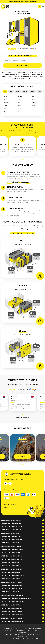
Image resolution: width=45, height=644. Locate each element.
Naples (6, 112)
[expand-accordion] (42, 520)
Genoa (20, 109)
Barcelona (20, 576)
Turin (19, 103)
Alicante (20, 595)
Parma (33, 103)
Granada (20, 589)
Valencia (20, 582)
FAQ (5, 510)
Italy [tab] (5, 91)
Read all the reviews (22, 418)
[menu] (43, 6)
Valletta (20, 618)
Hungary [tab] (32, 91)
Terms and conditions (10, 504)
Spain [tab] (11, 91)
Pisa (5, 109)
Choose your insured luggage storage (14, 60)
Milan (5, 100)
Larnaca (20, 621)
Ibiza (18, 592)
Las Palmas (20, 602)
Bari (19, 100)
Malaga (19, 585)
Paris (18, 605)
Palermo (20, 106)
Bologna (20, 96)
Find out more (22, 457)
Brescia (34, 106)
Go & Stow (22, 65)
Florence (6, 103)
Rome (5, 96)
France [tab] (18, 91)
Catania (20, 112)
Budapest (20, 615)
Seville (19, 579)
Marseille (20, 608)
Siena (33, 100)
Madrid (19, 572)
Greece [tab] (25, 91)
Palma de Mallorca (24, 599)
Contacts (7, 507)
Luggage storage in (9, 520)
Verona (34, 96)
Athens (19, 612)
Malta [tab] (39, 91)
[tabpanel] (22, 104)
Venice (6, 106)
